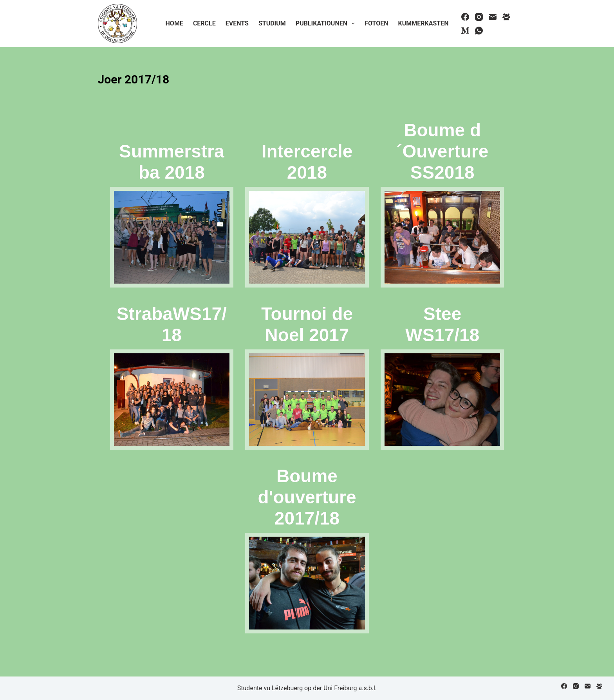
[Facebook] (465, 17)
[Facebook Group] (506, 17)
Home (174, 23)
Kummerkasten (423, 23)
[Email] (493, 17)
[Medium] (465, 31)
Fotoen (376, 23)
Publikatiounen (327, 24)
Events (237, 23)
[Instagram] (479, 17)
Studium (272, 23)
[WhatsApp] (479, 31)
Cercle (204, 23)
